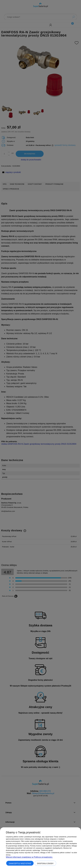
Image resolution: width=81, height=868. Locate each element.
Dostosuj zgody (45, 863)
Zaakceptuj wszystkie (20, 863)
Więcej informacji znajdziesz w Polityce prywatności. (29, 857)
